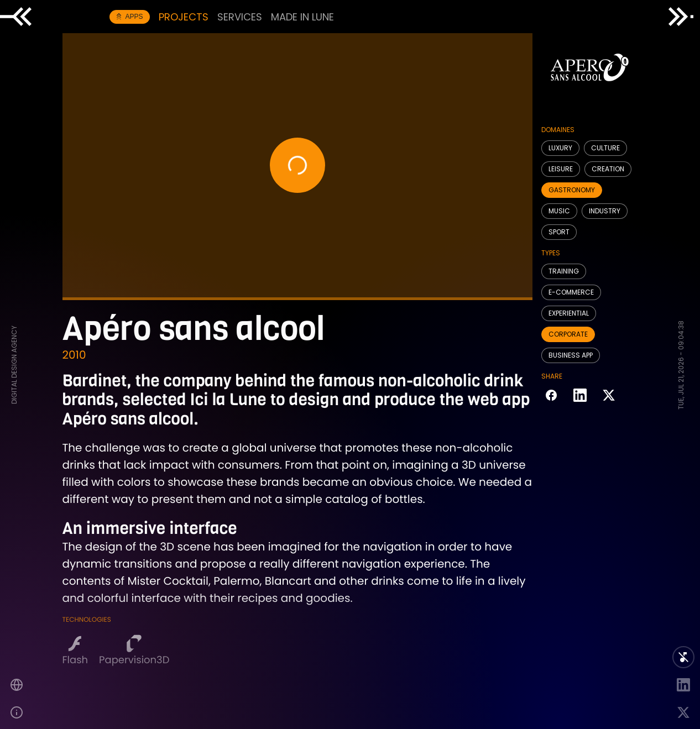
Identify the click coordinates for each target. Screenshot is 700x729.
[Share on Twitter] (609, 396)
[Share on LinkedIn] (580, 396)
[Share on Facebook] (551, 396)
